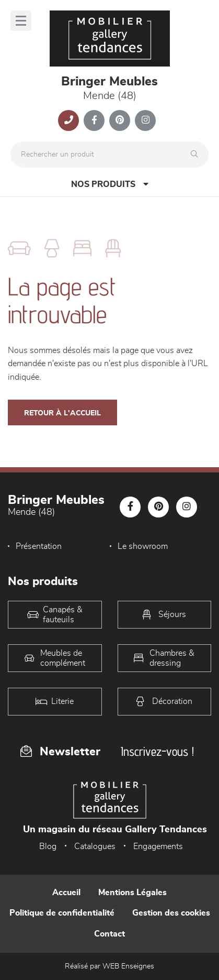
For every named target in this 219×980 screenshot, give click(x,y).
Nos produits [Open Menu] (110, 184)
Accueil (66, 893)
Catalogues (95, 846)
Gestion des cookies (171, 913)
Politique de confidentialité (62, 913)
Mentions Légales (132, 893)
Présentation (39, 546)
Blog (48, 846)
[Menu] (21, 21)
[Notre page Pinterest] (120, 120)
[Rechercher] (197, 155)
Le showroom (143, 546)
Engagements (158, 846)
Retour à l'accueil (62, 413)
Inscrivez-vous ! (157, 751)
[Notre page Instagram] (145, 120)
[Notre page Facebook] (94, 120)
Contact (109, 934)
